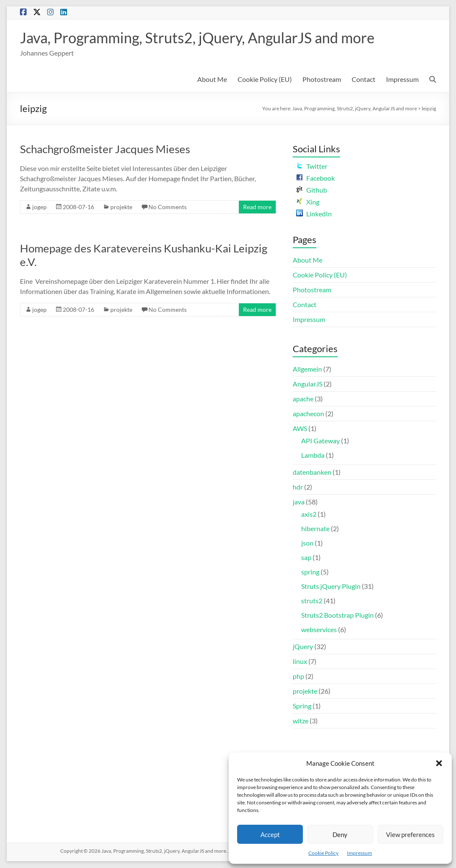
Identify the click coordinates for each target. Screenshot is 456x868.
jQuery (303, 647)
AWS (300, 429)
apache (303, 399)
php (298, 676)
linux (300, 662)
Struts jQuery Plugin (331, 587)
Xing (308, 202)
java (299, 502)
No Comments (168, 207)
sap (306, 558)
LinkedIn (314, 214)
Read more (257, 207)
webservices (319, 630)
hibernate (315, 529)
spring (310, 572)
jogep (39, 207)
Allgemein (307, 369)
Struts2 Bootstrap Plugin (337, 615)
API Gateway (320, 441)
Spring (302, 706)
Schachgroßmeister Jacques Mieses (105, 149)
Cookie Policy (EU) (265, 80)
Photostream (322, 80)
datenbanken (312, 472)
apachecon (308, 414)
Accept (270, 834)
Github (312, 190)
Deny (340, 834)
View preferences (410, 834)
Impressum (359, 853)
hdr (298, 487)
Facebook (315, 178)
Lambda (313, 455)
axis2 (309, 514)
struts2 (312, 601)
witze (301, 721)
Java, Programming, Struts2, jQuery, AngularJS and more (207, 38)
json (307, 543)
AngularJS (308, 384)
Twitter (312, 167)
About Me (212, 80)
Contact (364, 80)
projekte (121, 207)
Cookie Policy (323, 853)
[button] (439, 763)
